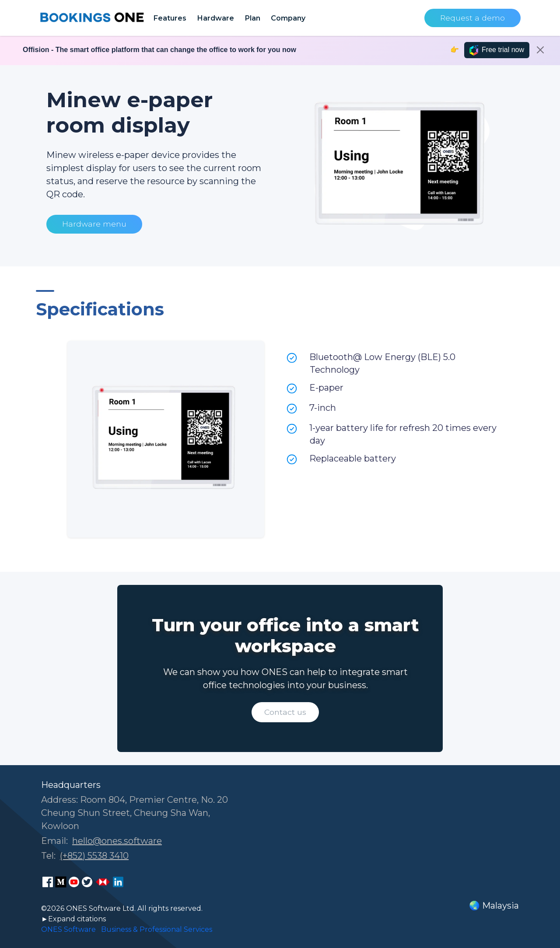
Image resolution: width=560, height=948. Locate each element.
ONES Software (68, 929)
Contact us (285, 712)
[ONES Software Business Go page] (103, 882)
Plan (252, 18)
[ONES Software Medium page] (61, 882)
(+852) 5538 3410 (94, 856)
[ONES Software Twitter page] (87, 882)
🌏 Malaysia (494, 906)
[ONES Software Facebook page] (48, 882)
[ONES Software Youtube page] (74, 882)
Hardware (215, 18)
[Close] (540, 50)
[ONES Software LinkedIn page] (118, 882)
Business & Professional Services (157, 929)
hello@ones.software (117, 841)
